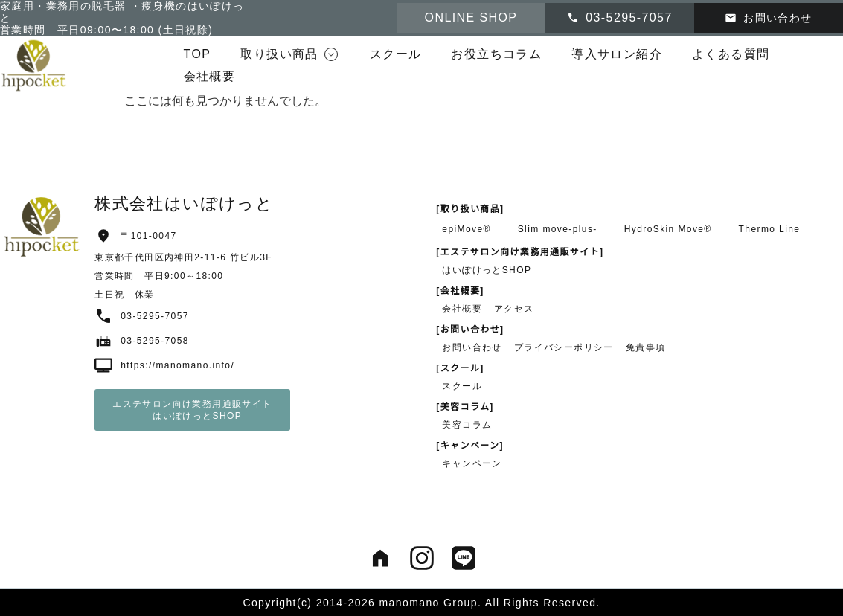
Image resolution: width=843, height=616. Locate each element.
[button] (290, 54)
